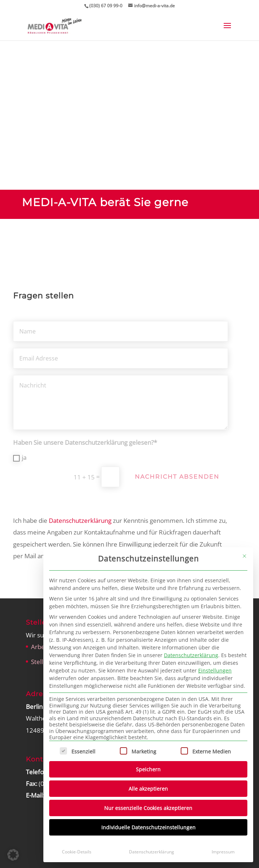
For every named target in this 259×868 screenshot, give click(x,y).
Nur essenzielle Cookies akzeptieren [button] (148, 808)
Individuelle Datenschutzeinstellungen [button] (148, 827)
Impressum (223, 852)
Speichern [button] (148, 769)
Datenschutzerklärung (191, 655)
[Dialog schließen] (244, 556)
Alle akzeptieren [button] (148, 789)
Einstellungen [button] (215, 670)
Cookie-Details (77, 852)
